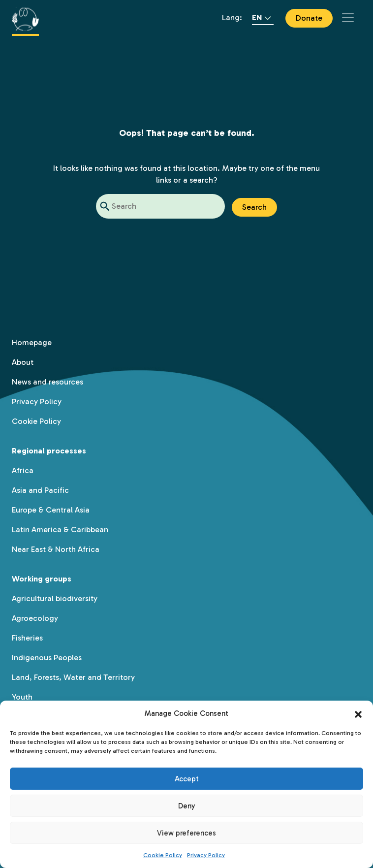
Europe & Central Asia (51, 510)
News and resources (47, 382)
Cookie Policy (163, 855)
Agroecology (35, 618)
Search (254, 207)
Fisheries (27, 638)
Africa (23, 470)
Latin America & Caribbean (60, 530)
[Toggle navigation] (348, 18)
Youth (22, 697)
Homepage (32, 342)
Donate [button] (309, 18)
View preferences (186, 833)
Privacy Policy (206, 855)
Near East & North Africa (56, 549)
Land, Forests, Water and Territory (73, 677)
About (23, 362)
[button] (358, 713)
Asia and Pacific (40, 490)
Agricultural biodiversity (55, 598)
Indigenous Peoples (47, 658)
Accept (187, 779)
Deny (187, 806)
